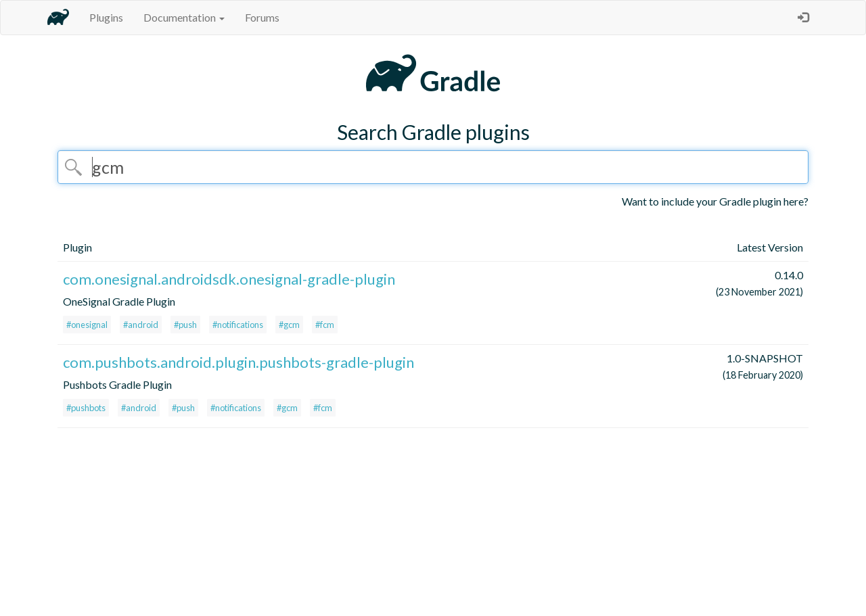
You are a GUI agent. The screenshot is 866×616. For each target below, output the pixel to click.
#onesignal (87, 325)
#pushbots (86, 408)
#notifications (238, 325)
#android (141, 325)
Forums (262, 17)
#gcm (289, 325)
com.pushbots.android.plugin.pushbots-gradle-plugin (238, 362)
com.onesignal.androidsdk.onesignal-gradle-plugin (229, 279)
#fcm (325, 325)
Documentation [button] (184, 17)
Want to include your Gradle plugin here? (715, 201)
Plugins (106, 17)
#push (185, 325)
